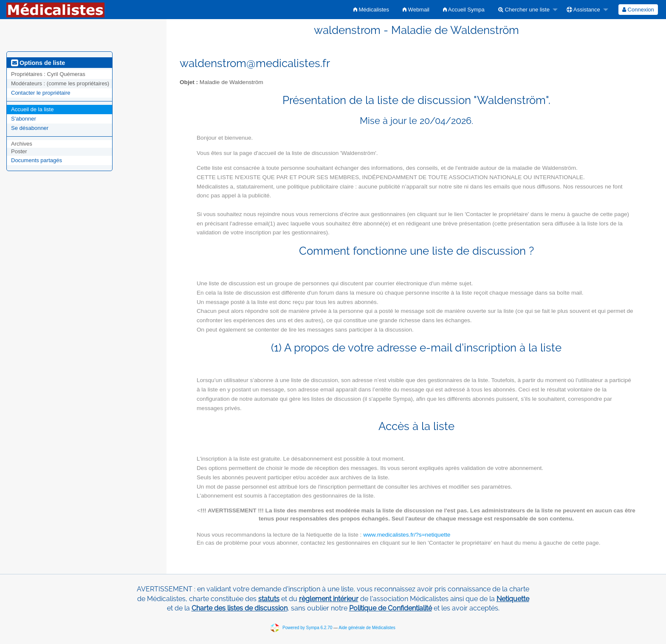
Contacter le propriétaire (41, 93)
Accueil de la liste (32, 109)
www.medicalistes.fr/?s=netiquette (407, 535)
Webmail (416, 10)
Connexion (638, 10)
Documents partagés (37, 160)
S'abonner (24, 119)
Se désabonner (30, 128)
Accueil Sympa (464, 10)
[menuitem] (371, 10)
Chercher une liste (524, 10)
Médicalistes (371, 10)
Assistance (583, 10)
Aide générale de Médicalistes (367, 627)
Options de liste (38, 63)
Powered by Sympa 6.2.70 (307, 627)
